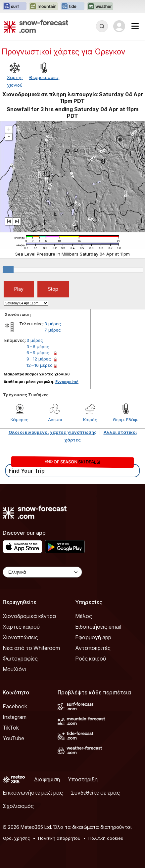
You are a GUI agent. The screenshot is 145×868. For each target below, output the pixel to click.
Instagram (15, 717)
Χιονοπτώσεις (20, 637)
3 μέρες (53, 324)
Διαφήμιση (47, 779)
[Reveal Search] (102, 26)
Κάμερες (20, 420)
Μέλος (84, 616)
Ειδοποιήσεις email (98, 627)
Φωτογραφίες (20, 659)
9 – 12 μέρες (39, 359)
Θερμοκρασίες (44, 77)
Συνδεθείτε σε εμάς (95, 793)
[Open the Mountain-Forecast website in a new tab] (44, 7)
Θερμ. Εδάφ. (125, 420)
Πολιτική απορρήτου (59, 838)
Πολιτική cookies (106, 838)
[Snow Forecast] (36, 26)
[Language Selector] (42, 572)
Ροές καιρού (91, 659)
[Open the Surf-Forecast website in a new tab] (15, 7)
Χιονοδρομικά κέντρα (29, 616)
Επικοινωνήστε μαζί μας (33, 793)
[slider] (8, 270)
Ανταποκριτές (93, 648)
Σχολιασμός (18, 806)
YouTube (13, 738)
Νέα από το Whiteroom (31, 648)
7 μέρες (53, 330)
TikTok (11, 728)
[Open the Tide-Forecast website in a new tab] (72, 7)
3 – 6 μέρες (38, 347)
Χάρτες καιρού (21, 627)
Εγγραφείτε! (67, 382)
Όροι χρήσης (16, 838)
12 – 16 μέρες (40, 365)
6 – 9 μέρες (38, 353)
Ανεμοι (55, 420)
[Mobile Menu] (135, 26)
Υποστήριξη (83, 779)
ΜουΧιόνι (14, 669)
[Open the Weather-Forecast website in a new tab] (100, 7)
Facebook (15, 706)
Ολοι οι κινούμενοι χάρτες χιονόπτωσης (53, 432)
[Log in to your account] (119, 26)
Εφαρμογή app (93, 637)
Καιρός (90, 420)
